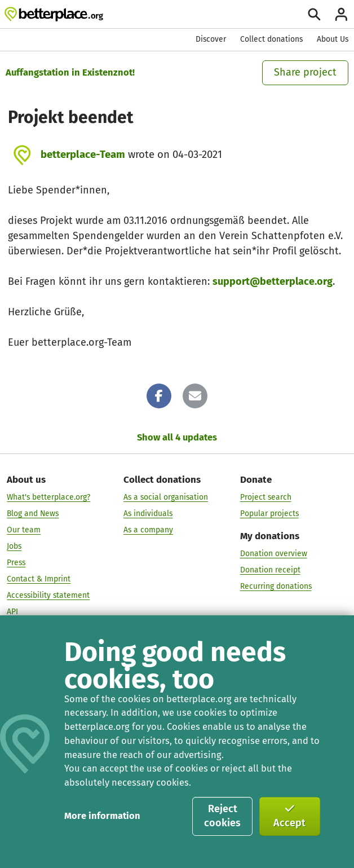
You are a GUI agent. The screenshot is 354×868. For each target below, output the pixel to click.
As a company (148, 530)
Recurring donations (276, 586)
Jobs (14, 546)
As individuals (148, 514)
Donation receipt (270, 570)
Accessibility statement (48, 595)
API (12, 612)
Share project (305, 72)
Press (16, 563)
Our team (24, 530)
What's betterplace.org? (48, 497)
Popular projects (269, 514)
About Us (333, 39)
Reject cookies (222, 816)
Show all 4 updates (177, 437)
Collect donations (271, 39)
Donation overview (274, 554)
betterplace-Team (83, 155)
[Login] (341, 14)
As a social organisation (166, 497)
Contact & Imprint (39, 579)
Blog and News (33, 514)
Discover (211, 39)
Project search (266, 497)
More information (102, 816)
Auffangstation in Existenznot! (70, 72)
